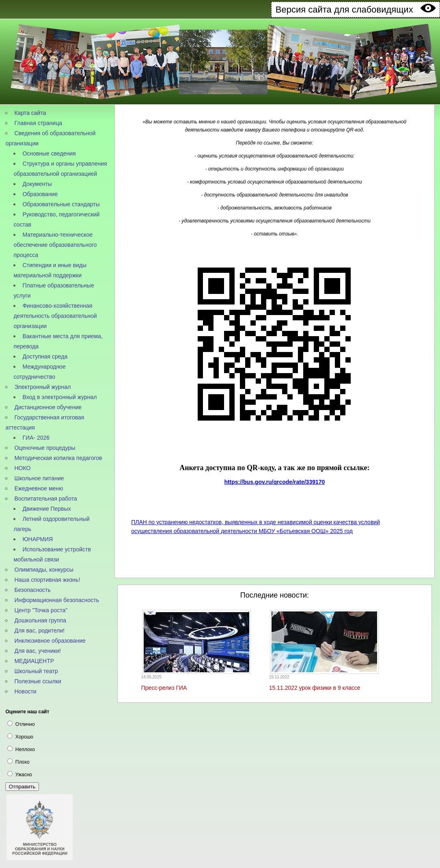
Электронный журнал (42, 387)
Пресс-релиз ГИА (164, 688)
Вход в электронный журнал (59, 397)
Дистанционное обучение (48, 407)
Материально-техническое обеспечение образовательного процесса (55, 245)
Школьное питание (39, 478)
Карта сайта (30, 113)
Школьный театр (36, 671)
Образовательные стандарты (61, 204)
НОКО (22, 468)
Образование (40, 194)
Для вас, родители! (39, 630)
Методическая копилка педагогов (58, 458)
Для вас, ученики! (37, 651)
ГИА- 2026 (36, 438)
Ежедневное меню (39, 488)
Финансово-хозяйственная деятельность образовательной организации (55, 316)
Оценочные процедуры (45, 448)
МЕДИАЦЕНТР (34, 661)
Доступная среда (45, 356)
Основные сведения (49, 153)
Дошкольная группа (40, 620)
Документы (37, 184)
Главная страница (38, 123)
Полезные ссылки (38, 681)
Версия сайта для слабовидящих (356, 9)
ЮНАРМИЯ (38, 539)
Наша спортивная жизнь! (47, 580)
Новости (25, 691)
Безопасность (32, 590)
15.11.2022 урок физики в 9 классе (315, 688)
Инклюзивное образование (50, 641)
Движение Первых (46, 509)
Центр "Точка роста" (41, 610)
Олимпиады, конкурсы (44, 570)
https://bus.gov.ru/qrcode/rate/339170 (274, 482)
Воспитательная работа (45, 499)
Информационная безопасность (57, 600)
